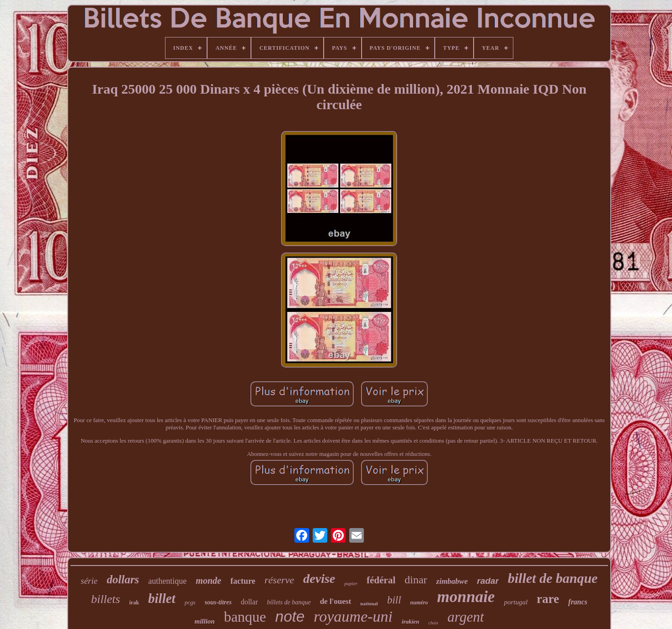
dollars (123, 579)
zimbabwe (452, 581)
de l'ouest (336, 601)
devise (319, 579)
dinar (416, 580)
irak (134, 603)
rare (548, 599)
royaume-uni (353, 616)
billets (106, 599)
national (369, 603)
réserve (280, 580)
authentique (167, 581)
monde (208, 581)
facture (243, 581)
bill (394, 600)
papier (351, 583)
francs (578, 602)
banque (245, 617)
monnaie (466, 597)
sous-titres (218, 602)
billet (162, 598)
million (204, 621)
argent (466, 617)
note (290, 616)
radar (488, 581)
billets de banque (289, 602)
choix (433, 623)
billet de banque (553, 578)
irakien (411, 621)
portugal (516, 602)
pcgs (190, 602)
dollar (249, 602)
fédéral (381, 580)
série (89, 581)
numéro (419, 603)
